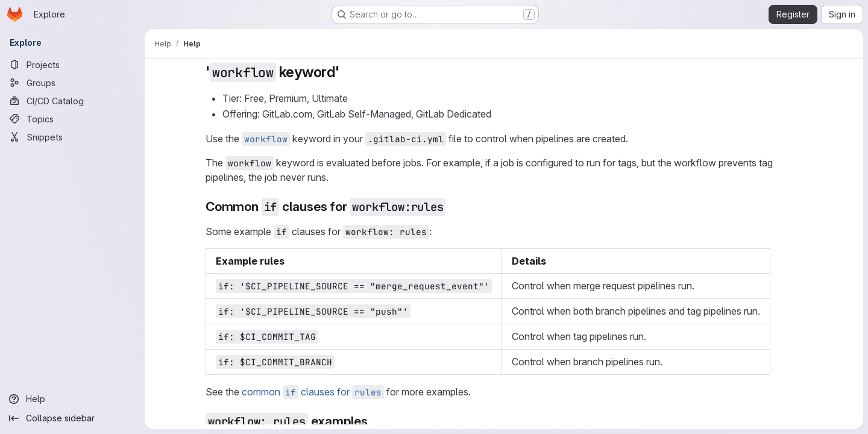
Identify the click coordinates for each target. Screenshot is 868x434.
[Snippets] (72, 137)
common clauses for (313, 392)
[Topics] (72, 119)
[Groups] (72, 83)
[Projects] (72, 64)
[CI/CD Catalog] (72, 101)
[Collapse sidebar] (72, 418)
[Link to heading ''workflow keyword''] (347, 72)
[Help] (72, 399)
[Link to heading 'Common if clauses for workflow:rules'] (452, 206)
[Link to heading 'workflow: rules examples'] (375, 421)
